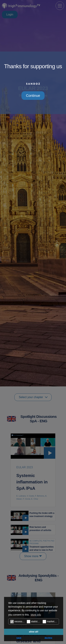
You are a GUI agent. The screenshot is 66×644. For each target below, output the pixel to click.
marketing (50, 622)
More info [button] (36, 615)
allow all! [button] (34, 632)
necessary (18, 622)
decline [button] (48, 638)
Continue (33, 96)
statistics (34, 622)
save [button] (19, 638)
